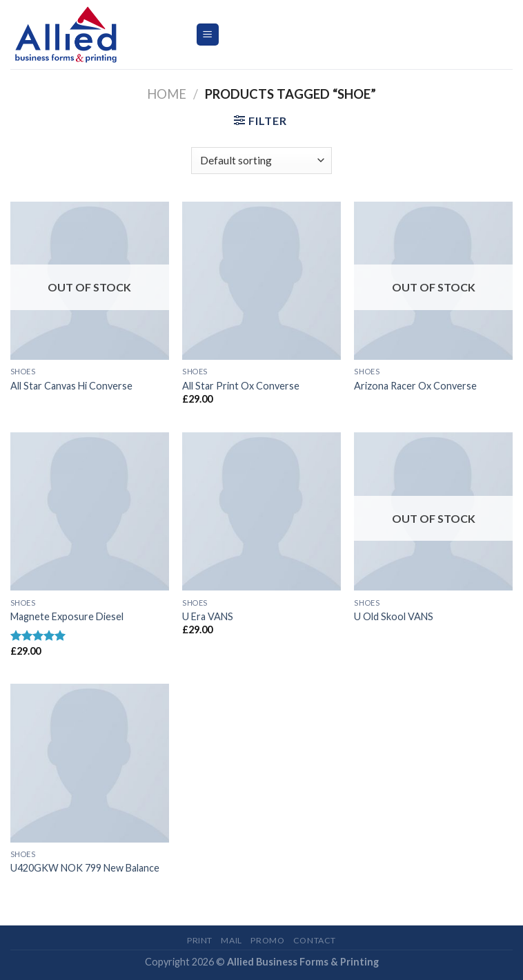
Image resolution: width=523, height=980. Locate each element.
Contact (315, 940)
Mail (231, 940)
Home (167, 94)
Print (200, 940)
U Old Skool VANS (394, 616)
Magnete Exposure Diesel (67, 616)
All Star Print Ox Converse (241, 386)
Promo (267, 940)
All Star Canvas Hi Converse (71, 386)
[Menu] (208, 35)
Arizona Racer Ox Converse (415, 386)
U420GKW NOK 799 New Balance (85, 868)
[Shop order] (261, 161)
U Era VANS (208, 616)
